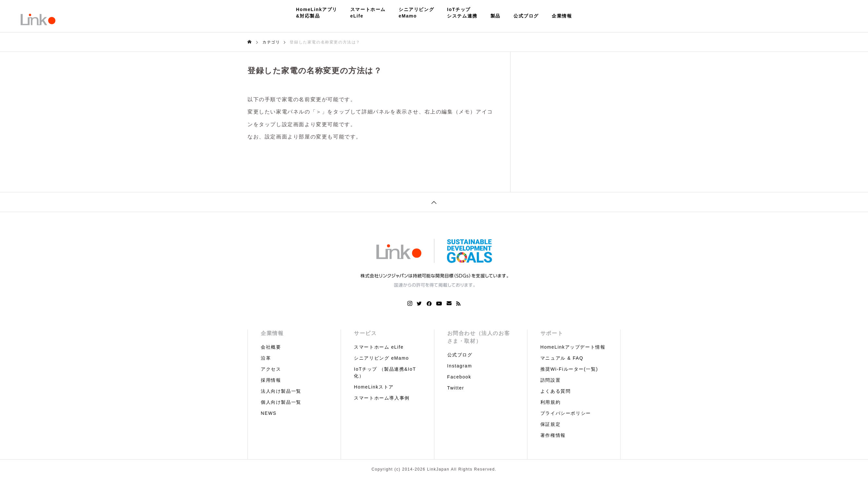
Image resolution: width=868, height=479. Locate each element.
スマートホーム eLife (379, 347)
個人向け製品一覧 (281, 402)
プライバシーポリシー (566, 413)
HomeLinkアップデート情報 (573, 347)
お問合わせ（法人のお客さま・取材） (479, 337)
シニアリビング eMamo (381, 358)
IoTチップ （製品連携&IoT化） (385, 372)
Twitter (456, 388)
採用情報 (271, 380)
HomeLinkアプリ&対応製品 (317, 13)
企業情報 (562, 16)
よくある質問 (556, 391)
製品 (495, 16)
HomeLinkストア (374, 387)
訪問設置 (550, 380)
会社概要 (271, 347)
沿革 (266, 358)
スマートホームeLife (368, 13)
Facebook (459, 377)
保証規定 (550, 424)
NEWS (269, 413)
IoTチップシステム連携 (462, 13)
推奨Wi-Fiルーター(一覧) (569, 369)
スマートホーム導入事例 (382, 398)
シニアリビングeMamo (416, 13)
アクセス (271, 369)
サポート (552, 333)
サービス (365, 333)
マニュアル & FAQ (562, 358)
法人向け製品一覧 (281, 391)
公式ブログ (526, 16)
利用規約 (550, 402)
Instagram (460, 366)
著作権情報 (553, 435)
